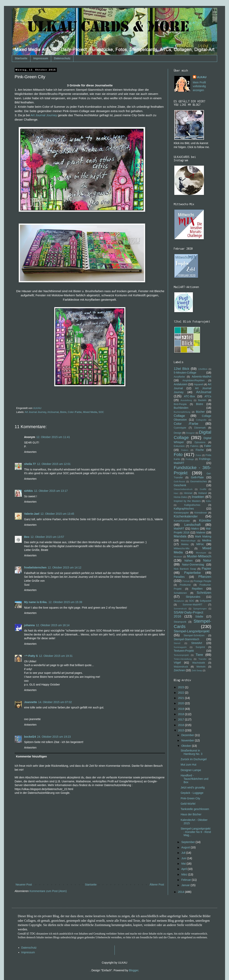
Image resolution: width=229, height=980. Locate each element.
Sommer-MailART (192, 605)
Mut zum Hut (188, 765)
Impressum (41, 58)
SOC (101, 412)
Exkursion (179, 446)
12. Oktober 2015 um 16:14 (53, 625)
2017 (182, 719)
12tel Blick (182, 369)
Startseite (21, 58)
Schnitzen (204, 593)
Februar (186, 880)
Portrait (186, 581)
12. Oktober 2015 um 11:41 (53, 437)
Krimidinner (201, 513)
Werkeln (201, 667)
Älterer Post (157, 885)
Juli (184, 853)
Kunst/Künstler (182, 521)
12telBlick (203, 369)
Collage (179, 416)
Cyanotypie (180, 428)
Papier (207, 569)
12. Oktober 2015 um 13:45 (57, 514)
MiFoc (200, 544)
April (184, 869)
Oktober (187, 746)
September (188, 842)
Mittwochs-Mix (182, 549)
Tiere (199, 655)
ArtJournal (53, 412)
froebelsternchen (35, 567)
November (188, 740)
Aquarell (199, 384)
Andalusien (181, 384)
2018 (182, 714)
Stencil (177, 643)
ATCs (208, 396)
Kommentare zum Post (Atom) (48, 891)
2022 (182, 693)
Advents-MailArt (201, 377)
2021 (182, 698)
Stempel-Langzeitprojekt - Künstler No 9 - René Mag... (196, 832)
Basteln (202, 400)
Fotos (198, 455)
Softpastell (205, 601)
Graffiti (203, 489)
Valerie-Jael (32, 514)
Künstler (205, 521)
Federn (185, 450)
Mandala (180, 536)
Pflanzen (205, 577)
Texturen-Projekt (184, 651)
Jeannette (31, 702)
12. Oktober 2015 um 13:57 (47, 537)
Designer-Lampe (191, 770)
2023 (182, 687)
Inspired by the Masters (187, 501)
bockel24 (30, 737)
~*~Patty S (31, 656)
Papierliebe (192, 573)
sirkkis (28, 491)
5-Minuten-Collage (185, 373)
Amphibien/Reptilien (193, 380)
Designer (190, 433)
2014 (182, 892)
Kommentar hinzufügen (31, 756)
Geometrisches (198, 482)
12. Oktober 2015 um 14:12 (65, 567)
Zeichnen (179, 670)
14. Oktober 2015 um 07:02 (55, 702)
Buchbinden (181, 408)
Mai (184, 864)
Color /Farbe (75, 412)
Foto (178, 455)
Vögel (177, 663)
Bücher (200, 412)
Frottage (190, 459)
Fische (200, 450)
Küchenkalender (186, 516)
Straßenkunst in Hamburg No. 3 (191, 752)
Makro (195, 529)
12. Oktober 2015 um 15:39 (65, 602)
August (186, 847)
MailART (179, 529)
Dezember (188, 735)
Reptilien (197, 589)
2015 (182, 730)
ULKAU (202, 77)
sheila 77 (30, 464)
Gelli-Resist (179, 482)
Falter (208, 446)
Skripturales (193, 597)
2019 (182, 709)
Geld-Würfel (188, 804)
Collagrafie (201, 420)
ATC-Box (190, 396)
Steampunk (180, 622)
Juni (184, 858)
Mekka (185, 544)
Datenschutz (62, 58)
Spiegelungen (200, 609)
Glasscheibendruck (183, 489)
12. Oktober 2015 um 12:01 (54, 464)
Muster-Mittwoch (199, 556)
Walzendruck (181, 667)
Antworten (30, 452)
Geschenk (180, 485)
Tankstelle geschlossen (195, 809)
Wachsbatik (199, 663)
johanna (29, 625)
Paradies (179, 577)
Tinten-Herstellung (183, 659)
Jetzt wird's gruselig (193, 787)
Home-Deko (180, 497)
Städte (199, 617)
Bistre (63, 412)
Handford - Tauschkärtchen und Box (194, 779)
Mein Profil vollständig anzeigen (199, 86)
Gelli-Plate (197, 477)
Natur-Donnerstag (193, 565)
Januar (186, 885)
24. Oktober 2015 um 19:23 (54, 737)
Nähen (188, 561)
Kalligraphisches (184, 509)
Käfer (209, 501)
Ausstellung (186, 400)
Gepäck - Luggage (192, 793)
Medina (207, 540)
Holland (202, 493)
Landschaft (192, 525)
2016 (182, 725)
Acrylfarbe (179, 377)
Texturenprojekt (181, 655)
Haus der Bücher (191, 814)
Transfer (202, 659)
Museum (178, 557)
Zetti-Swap (197, 670)
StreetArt (197, 643)
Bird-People (180, 404)
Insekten (198, 497)
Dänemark (200, 428)
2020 (182, 703)
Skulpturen (179, 601)
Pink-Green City (190, 798)
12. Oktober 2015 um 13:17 (51, 491)
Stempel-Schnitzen (194, 635)
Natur (207, 560)
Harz (176, 493)
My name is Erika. (36, 602)
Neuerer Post (24, 885)
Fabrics (194, 446)
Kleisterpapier (181, 513)
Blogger (134, 970)
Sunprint (200, 647)
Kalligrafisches (192, 505)
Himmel (188, 493)
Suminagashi (180, 647)
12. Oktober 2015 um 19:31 (56, 656)
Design (178, 433)
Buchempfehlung (182, 412)
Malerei (201, 532)
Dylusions (200, 442)
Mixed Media (90, 412)
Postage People (202, 581)
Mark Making (203, 536)
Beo (27, 537)
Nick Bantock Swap (185, 569)
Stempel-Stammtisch (186, 639)
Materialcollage (188, 541)
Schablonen (180, 593)
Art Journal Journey (44, 115)
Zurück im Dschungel (194, 759)
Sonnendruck (180, 609)
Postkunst (185, 585)
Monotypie (201, 553)
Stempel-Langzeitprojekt (192, 631)
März (185, 874)
